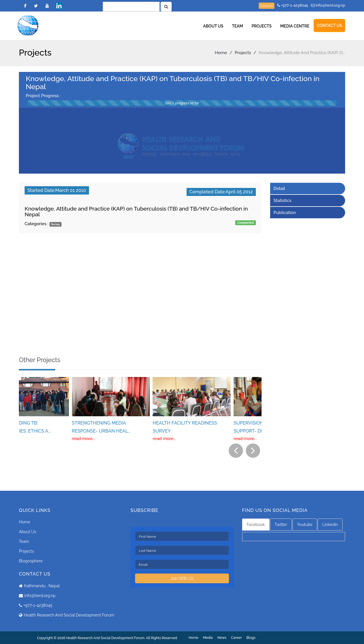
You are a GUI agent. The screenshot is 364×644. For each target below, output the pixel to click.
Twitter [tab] (281, 525)
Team (237, 26)
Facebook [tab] (256, 525)
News (222, 638)
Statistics (283, 201)
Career (236, 638)
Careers (267, 6)
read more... (31, 439)
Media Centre (295, 26)
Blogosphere (31, 561)
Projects (262, 26)
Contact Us (329, 25)
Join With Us (182, 578)
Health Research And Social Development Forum (69, 615)
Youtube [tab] (305, 525)
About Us (213, 26)
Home (221, 53)
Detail (279, 189)
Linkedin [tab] (330, 525)
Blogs (251, 638)
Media (208, 638)
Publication (285, 213)
